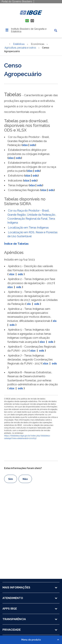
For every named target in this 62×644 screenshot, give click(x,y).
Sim (11, 479)
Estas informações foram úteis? (23, 468)
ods (32, 145)
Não (25, 479)
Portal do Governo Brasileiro (17, 1)
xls (29, 304)
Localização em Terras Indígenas (28, 227)
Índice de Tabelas (16, 244)
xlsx (25, 145)
